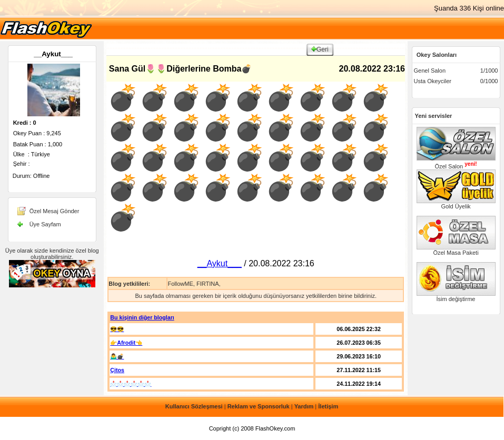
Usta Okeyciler (433, 81)
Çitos (117, 370)
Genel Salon (430, 71)
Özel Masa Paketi (456, 250)
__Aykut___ (53, 54)
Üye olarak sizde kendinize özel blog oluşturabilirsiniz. (52, 254)
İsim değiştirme (456, 296)
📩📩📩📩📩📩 (131, 384)
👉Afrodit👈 (126, 343)
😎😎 (117, 329)
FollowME (180, 284)
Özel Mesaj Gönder (55, 211)
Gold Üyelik (456, 204)
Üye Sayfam (45, 224)
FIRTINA (208, 284)
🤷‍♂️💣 (117, 356)
